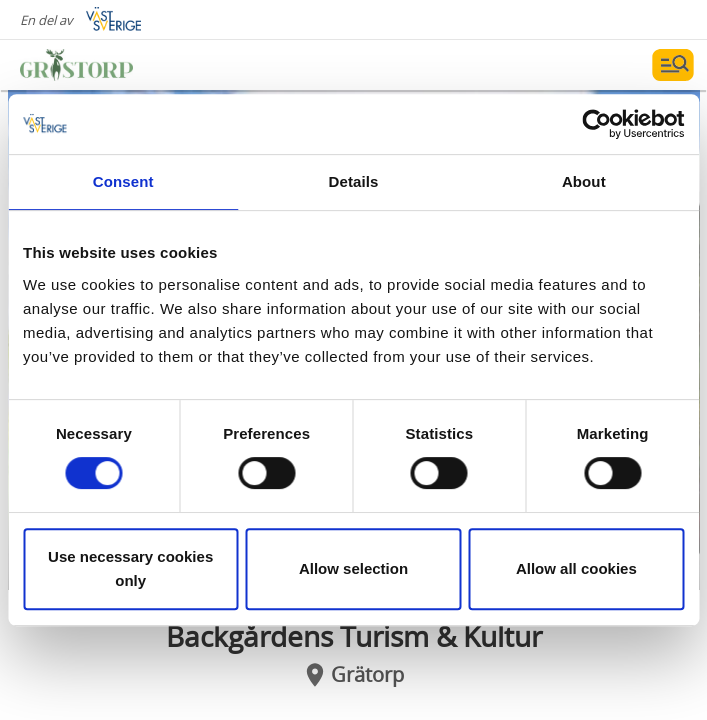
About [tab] (584, 181)
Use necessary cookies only (130, 568)
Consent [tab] (123, 181)
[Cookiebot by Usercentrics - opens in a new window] (596, 124)
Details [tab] (354, 181)
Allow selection (353, 568)
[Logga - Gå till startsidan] (90, 65)
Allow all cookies (576, 568)
